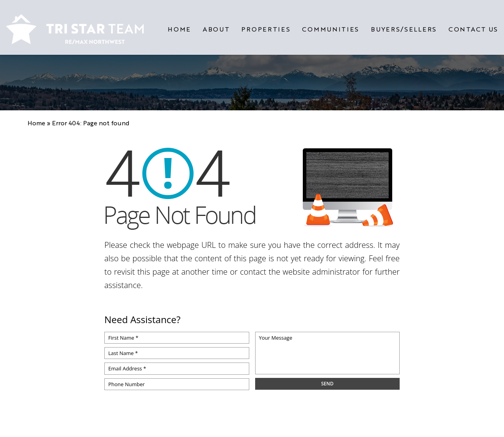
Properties (266, 26)
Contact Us (473, 26)
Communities (331, 26)
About (216, 26)
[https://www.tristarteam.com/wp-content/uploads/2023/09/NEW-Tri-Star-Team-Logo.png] (75, 26)
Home (179, 26)
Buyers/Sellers (404, 26)
